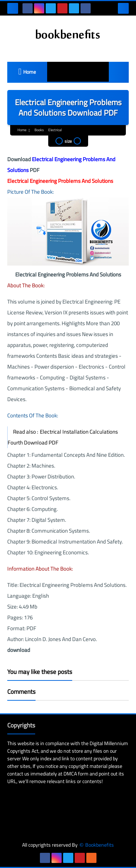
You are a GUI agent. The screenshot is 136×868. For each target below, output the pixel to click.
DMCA (70, 774)
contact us (18, 774)
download (19, 650)
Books (39, 130)
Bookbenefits (100, 845)
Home (30, 72)
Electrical (55, 130)
